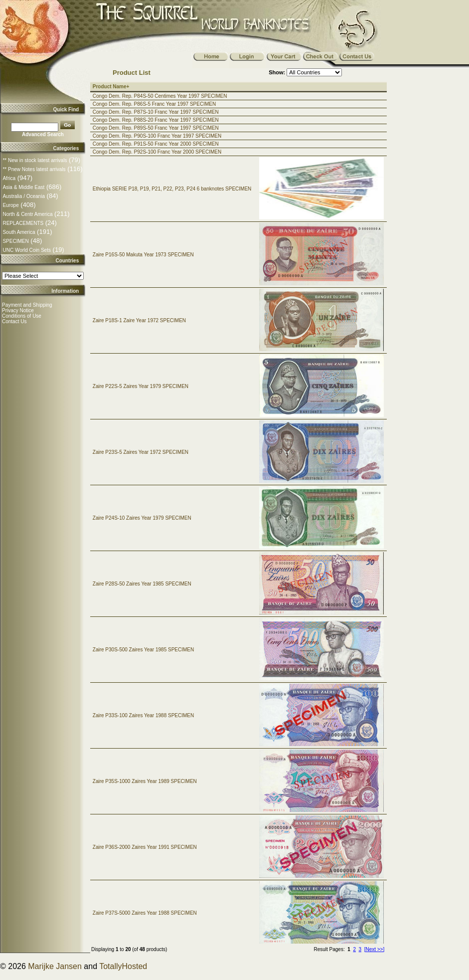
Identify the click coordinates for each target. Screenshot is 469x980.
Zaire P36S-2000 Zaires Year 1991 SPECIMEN (145, 847)
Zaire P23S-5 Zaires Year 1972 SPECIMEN (141, 452)
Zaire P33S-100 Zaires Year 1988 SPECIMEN (143, 715)
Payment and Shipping (27, 305)
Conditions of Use (22, 316)
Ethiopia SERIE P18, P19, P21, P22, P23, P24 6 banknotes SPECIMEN (172, 189)
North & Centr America (27, 214)
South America (19, 232)
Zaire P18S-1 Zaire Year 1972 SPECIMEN (139, 320)
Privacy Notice (18, 310)
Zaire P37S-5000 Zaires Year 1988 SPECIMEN (145, 913)
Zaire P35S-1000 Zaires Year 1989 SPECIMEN (145, 781)
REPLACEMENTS (23, 223)
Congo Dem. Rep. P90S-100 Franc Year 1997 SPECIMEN (157, 136)
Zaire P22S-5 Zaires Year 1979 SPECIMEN (141, 386)
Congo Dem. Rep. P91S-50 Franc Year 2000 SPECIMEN (156, 144)
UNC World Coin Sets (27, 250)
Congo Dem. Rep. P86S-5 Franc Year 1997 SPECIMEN (154, 104)
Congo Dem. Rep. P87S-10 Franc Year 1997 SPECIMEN (156, 112)
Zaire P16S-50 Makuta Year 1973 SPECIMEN (143, 255)
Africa (9, 178)
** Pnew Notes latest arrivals (34, 169)
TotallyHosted (123, 966)
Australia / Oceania (24, 196)
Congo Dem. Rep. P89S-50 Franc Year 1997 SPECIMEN (156, 128)
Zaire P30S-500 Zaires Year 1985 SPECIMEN (143, 650)
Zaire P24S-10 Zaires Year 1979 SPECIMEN (142, 518)
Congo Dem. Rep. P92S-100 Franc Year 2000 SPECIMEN (157, 152)
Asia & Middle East (23, 187)
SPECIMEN (15, 241)
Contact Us (14, 321)
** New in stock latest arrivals (35, 160)
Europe (10, 205)
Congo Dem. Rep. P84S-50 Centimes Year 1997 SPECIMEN (160, 96)
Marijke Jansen (55, 966)
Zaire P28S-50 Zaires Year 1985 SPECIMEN (142, 584)
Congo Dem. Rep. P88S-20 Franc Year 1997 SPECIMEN (156, 120)
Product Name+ (111, 87)
